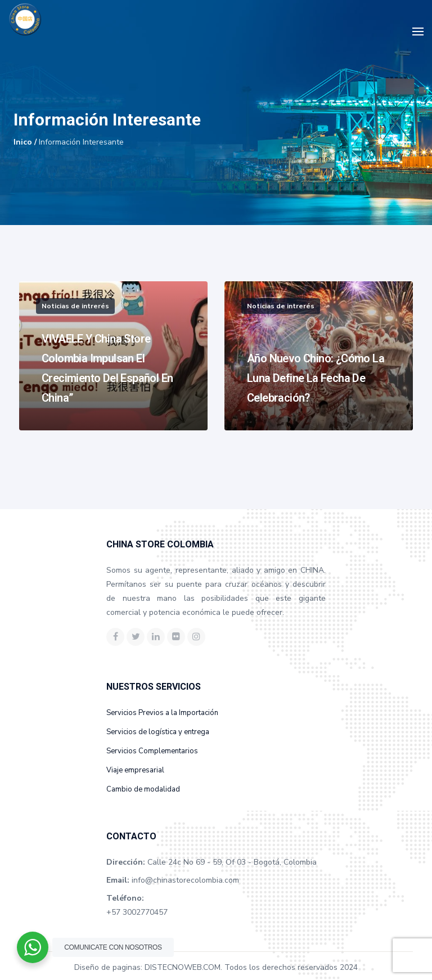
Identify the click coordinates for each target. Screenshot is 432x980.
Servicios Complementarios (152, 751)
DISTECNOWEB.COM (183, 967)
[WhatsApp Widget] (33, 947)
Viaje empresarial (135, 770)
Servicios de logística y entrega (158, 732)
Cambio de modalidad (143, 789)
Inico (23, 142)
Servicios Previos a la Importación (162, 713)
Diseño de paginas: (108, 967)
